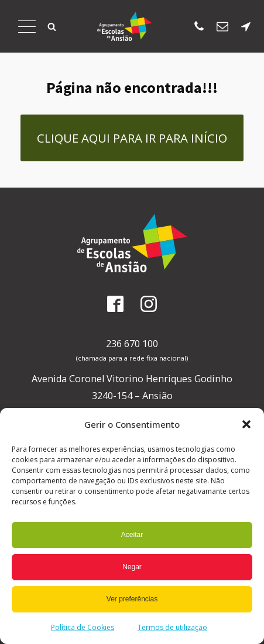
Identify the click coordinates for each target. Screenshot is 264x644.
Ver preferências (132, 599)
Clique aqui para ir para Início (132, 138)
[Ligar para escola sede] (199, 26)
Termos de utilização (172, 627)
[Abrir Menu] (27, 26)
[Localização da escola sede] (246, 26)
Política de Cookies (83, 627)
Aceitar (132, 535)
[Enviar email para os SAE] (222, 26)
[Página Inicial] (125, 26)
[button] (246, 424)
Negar (132, 567)
